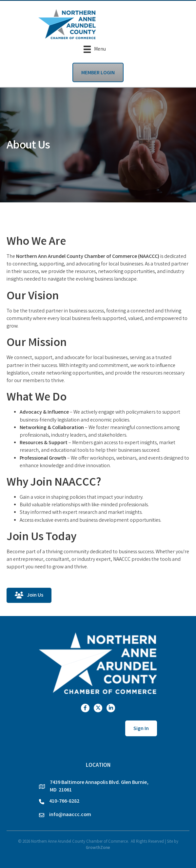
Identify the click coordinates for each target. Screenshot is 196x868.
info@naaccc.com (70, 815)
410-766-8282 (64, 801)
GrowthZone (98, 848)
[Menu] (95, 49)
